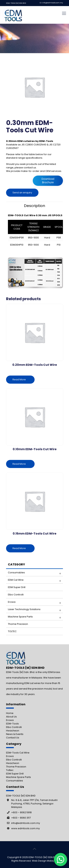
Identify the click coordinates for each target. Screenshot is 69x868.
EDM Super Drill (17, 587)
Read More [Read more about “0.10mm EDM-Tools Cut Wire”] (19, 464)
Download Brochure (48, 181)
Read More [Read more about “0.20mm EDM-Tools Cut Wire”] (19, 379)
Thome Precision (18, 624)
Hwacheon (13, 731)
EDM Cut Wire (16, 580)
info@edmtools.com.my (53, 3)
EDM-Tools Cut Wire (18, 753)
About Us (11, 717)
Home (10, 713)
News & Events (15, 734)
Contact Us (13, 738)
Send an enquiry (22, 193)
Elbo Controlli (16, 595)
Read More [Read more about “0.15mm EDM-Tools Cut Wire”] (19, 548)
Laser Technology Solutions (24, 609)
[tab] (34, 206)
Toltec (10, 770)
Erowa (12, 602)
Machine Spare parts (20, 617)
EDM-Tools (12, 724)
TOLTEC (12, 631)
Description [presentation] (34, 206)
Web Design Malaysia (45, 861)
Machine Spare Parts (18, 777)
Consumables (16, 573)
